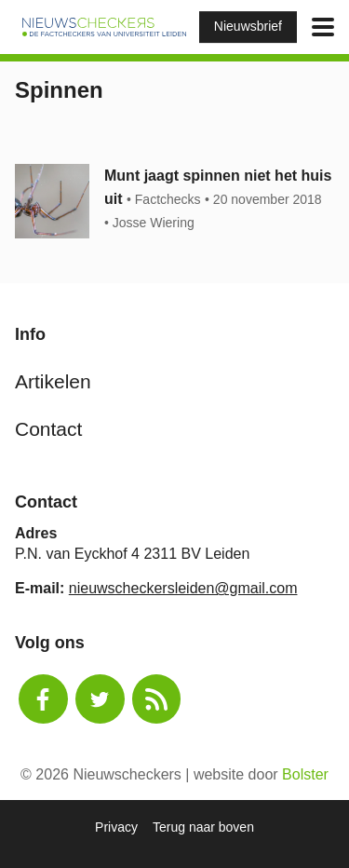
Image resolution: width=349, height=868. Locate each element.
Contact (48, 429)
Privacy (116, 827)
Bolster (305, 774)
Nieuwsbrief (248, 26)
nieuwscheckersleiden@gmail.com (183, 588)
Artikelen (53, 381)
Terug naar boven (203, 827)
